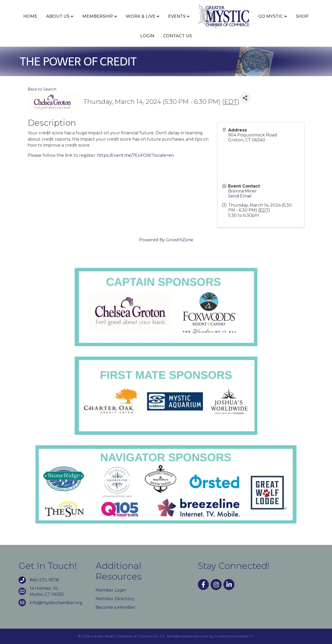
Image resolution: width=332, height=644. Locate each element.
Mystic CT (246, 636)
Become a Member (115, 607)
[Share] (245, 98)
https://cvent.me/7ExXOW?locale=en (136, 155)
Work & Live (141, 16)
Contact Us (177, 36)
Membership (98, 16)
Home (30, 16)
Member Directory (115, 599)
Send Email (240, 196)
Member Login (111, 590)
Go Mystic (271, 16)
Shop (302, 16)
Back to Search (42, 89)
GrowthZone (180, 240)
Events (177, 16)
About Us (58, 16)
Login (147, 36)
